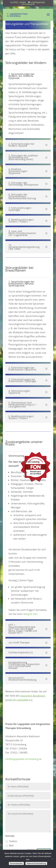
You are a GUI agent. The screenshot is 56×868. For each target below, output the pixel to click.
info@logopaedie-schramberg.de (24, 759)
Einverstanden (16, 863)
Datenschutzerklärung (36, 863)
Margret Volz (31, 614)
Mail (9, 845)
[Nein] (52, 859)
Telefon (11, 841)
